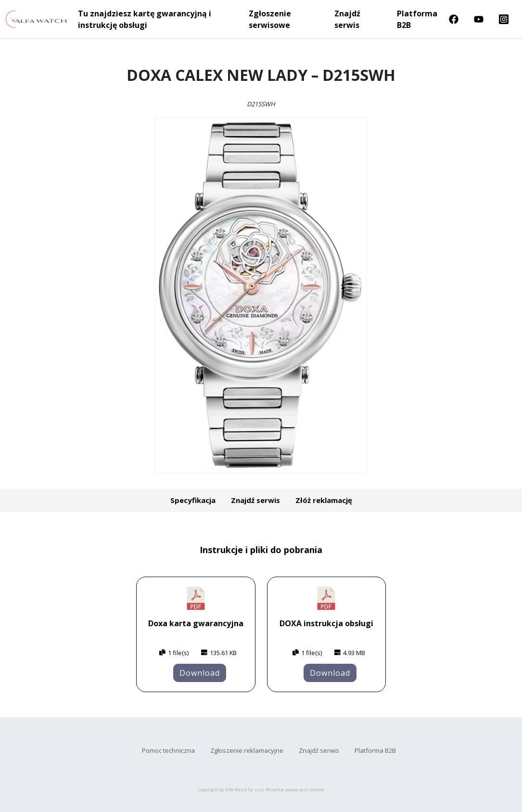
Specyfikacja (193, 500)
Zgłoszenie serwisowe (270, 19)
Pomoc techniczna (168, 750)
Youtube (479, 19)
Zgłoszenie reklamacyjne (247, 750)
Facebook (454, 19)
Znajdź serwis (347, 19)
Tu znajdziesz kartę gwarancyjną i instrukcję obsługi (145, 19)
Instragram (504, 19)
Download (200, 673)
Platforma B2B (417, 19)
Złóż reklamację (324, 500)
